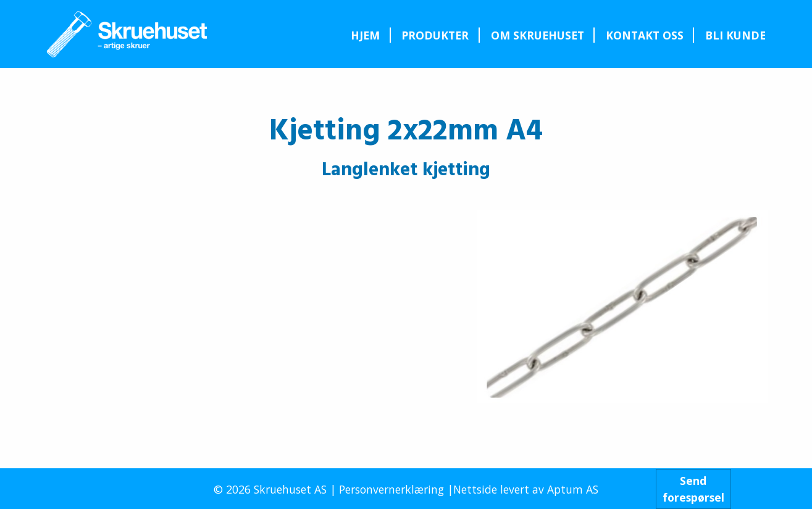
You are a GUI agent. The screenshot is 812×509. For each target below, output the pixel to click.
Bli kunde (735, 35)
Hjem (365, 35)
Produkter (435, 35)
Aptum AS (573, 489)
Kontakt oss (645, 35)
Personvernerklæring (391, 489)
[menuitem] (366, 35)
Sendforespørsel (693, 489)
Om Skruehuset (538, 35)
